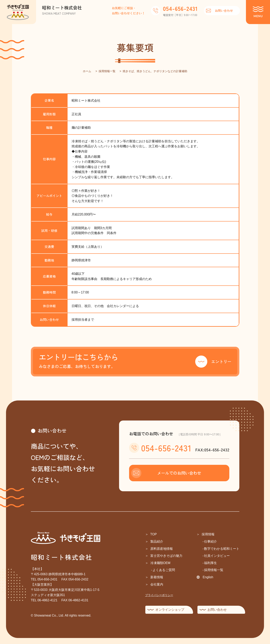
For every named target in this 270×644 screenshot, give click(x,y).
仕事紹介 (210, 541)
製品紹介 (157, 541)
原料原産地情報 (162, 549)
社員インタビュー (217, 556)
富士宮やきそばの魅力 (166, 556)
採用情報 (208, 534)
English (208, 577)
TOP (154, 534)
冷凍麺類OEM (160, 563)
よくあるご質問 (164, 570)
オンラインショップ (170, 610)
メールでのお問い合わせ (179, 473)
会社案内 (157, 584)
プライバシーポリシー (159, 595)
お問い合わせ (224, 11)
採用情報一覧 (214, 570)
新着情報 (157, 577)
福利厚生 (210, 563)
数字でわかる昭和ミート (222, 549)
